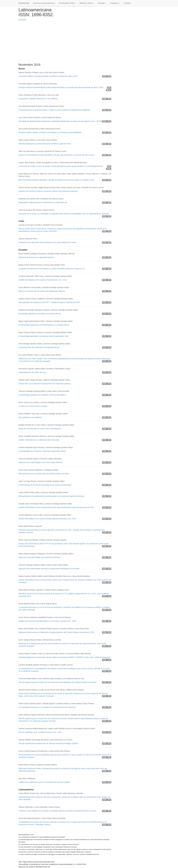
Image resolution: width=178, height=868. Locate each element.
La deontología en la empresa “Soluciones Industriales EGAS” (42, 451)
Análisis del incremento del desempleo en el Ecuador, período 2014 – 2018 (47, 621)
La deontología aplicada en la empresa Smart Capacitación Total (43, 336)
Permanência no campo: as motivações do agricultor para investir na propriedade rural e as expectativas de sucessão (64, 214)
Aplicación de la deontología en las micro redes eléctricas (41, 462)
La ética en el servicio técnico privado (33, 406)
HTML (105, 76)
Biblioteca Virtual (87, 3)
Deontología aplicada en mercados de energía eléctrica (40, 314)
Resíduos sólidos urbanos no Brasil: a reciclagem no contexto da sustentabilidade (50, 132)
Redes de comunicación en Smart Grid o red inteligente (40, 429)
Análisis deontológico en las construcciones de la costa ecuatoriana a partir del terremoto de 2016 (56, 507)
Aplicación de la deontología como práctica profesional (39, 557)
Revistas (102, 3)
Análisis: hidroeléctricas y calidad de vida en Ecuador (39, 440)
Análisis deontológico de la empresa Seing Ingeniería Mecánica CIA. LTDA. (47, 519)
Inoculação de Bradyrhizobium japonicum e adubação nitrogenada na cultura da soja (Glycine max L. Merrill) (60, 121)
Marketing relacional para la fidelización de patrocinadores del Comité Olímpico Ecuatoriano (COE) (56, 632)
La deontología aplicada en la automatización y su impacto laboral (44, 325)
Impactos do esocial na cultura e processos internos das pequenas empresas (48, 191)
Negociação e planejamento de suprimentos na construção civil (43, 202)
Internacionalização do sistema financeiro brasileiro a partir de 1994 (44, 144)
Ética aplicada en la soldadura (30, 417)
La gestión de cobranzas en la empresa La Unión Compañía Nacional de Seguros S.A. (52, 269)
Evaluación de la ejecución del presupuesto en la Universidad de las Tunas (47, 242)
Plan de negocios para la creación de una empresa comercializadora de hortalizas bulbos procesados (57, 682)
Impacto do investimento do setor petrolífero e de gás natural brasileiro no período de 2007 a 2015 (56, 155)
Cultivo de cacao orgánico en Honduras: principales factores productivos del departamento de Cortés (57, 811)
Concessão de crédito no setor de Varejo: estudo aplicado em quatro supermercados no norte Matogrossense (61, 166)
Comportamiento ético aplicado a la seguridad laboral (39, 347)
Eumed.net (24, 3)
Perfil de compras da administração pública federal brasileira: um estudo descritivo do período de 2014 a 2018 (61, 87)
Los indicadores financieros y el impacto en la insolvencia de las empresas (47, 707)
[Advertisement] (65, 41)
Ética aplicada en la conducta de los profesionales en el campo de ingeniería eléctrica (51, 496)
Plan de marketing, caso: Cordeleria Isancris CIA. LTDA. (40, 732)
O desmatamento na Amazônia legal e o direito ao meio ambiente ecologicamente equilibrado (54, 110)
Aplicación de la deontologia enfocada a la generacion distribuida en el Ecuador (49, 569)
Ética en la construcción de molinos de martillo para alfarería (42, 291)
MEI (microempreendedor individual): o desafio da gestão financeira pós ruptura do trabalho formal (56, 180)
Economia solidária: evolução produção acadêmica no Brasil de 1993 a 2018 (48, 76)
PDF (109, 76)
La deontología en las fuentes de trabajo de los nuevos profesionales (45, 485)
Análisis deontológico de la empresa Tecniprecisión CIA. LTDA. (43, 280)
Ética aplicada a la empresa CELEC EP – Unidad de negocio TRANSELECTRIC (49, 302)
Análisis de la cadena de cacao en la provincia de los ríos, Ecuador (44, 782)
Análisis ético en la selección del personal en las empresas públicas (44, 384)
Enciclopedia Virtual (68, 3)
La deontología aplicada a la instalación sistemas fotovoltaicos (42, 395)
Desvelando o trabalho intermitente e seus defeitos (38, 99)
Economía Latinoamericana (44, 3)
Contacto (127, 3)
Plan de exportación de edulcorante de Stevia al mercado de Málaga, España (48, 743)
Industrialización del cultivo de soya (32, 372)
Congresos (115, 3)
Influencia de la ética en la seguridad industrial (36, 257)
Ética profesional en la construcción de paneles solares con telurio (44, 474)
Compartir (22, 20)
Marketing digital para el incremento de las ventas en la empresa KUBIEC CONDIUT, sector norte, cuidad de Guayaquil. (65, 657)
